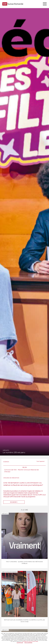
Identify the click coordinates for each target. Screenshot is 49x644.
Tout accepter (28, 642)
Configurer (20, 642)
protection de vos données (30, 641)
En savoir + (14, 502)
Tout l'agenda (41, 461)
